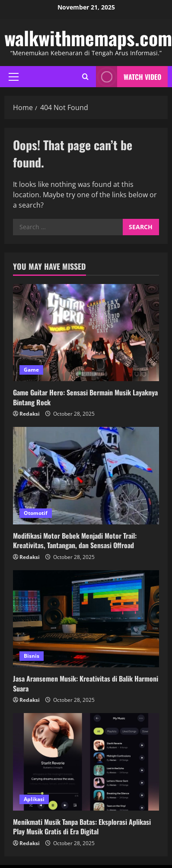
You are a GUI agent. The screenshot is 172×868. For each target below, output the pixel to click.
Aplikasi (34, 799)
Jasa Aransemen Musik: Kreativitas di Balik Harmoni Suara (86, 683)
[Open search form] (85, 77)
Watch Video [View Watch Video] (129, 77)
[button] (14, 77)
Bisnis (32, 656)
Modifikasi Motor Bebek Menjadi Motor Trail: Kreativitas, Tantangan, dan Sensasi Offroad (75, 540)
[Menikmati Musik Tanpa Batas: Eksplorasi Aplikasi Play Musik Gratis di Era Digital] (86, 762)
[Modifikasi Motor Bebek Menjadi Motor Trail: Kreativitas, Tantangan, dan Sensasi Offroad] (86, 475)
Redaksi (30, 414)
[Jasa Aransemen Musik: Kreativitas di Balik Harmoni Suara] (86, 619)
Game (31, 370)
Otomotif (36, 513)
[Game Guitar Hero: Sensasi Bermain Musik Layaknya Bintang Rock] (86, 333)
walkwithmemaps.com (88, 38)
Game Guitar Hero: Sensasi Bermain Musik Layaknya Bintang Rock (85, 397)
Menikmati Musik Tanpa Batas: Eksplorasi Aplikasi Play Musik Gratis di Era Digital (82, 827)
